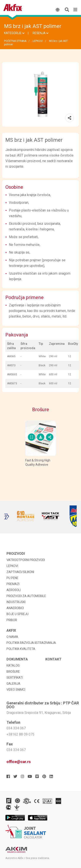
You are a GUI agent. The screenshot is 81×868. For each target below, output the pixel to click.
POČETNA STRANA (15, 41)
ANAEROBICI (15, 608)
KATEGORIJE (14, 33)
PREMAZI (13, 584)
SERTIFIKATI (15, 678)
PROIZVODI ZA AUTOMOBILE (26, 596)
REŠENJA (41, 33)
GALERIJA (13, 684)
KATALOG (13, 666)
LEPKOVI (38, 41)
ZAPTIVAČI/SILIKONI (20, 572)
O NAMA (12, 637)
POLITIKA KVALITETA (21, 649)
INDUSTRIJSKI (16, 602)
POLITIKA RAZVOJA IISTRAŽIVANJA (31, 643)
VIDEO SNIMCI (16, 690)
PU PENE (12, 578)
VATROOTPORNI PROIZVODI (26, 560)
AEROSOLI (14, 590)
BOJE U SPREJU (17, 614)
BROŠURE (13, 672)
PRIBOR (12, 620)
